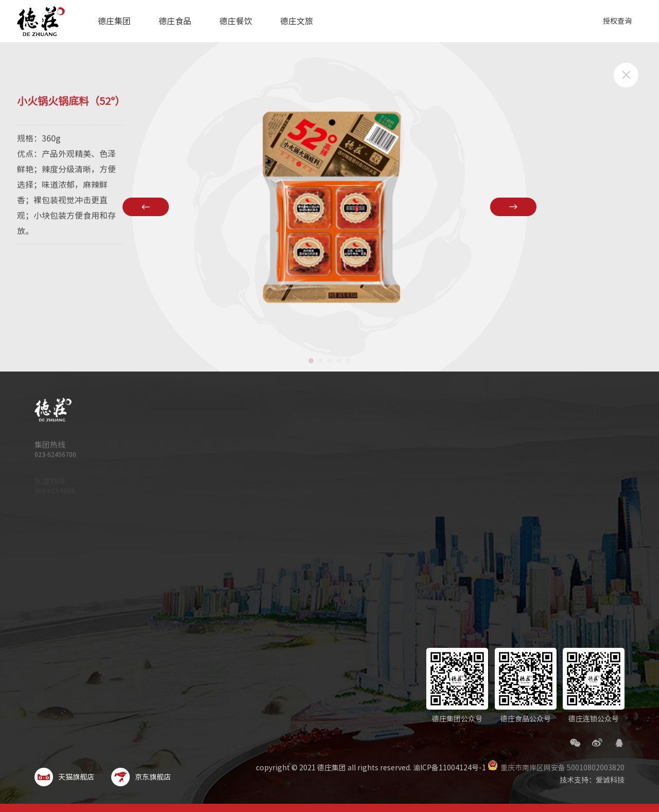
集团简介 (367, 426)
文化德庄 (367, 466)
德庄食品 (175, 21)
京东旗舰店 (141, 777)
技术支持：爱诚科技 (592, 780)
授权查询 (617, 21)
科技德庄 (367, 453)
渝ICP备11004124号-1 (449, 768)
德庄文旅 (297, 21)
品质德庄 (367, 439)
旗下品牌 (367, 480)
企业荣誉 (367, 493)
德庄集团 (114, 21)
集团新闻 (367, 506)
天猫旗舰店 (64, 777)
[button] (311, 361)
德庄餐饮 (236, 21)
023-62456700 (55, 459)
